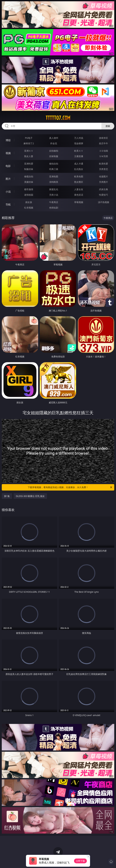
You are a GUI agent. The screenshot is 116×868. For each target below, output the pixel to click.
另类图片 (104, 182)
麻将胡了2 (29, 143)
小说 (8, 192)
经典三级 (54, 169)
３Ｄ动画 (104, 151)
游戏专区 (104, 138)
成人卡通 (79, 164)
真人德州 (54, 138)
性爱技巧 (104, 195)
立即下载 (80, 861)
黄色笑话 (79, 195)
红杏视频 (29, 208)
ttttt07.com (58, 118)
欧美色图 (79, 176)
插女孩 (29, 202)
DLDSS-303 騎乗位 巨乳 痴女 (30, 496)
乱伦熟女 (79, 169)
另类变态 (104, 169)
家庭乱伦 (54, 189)
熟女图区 (79, 182)
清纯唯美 (54, 182)
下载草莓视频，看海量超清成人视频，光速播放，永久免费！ (70, 487)
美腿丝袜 (29, 182)
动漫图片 (104, 176)
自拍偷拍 (54, 151)
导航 (8, 204)
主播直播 (79, 156)
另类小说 (54, 195)
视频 (8, 153)
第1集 (7, 496)
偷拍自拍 (54, 164)
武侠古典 (104, 189)
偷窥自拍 (29, 176)
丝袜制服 (54, 156)
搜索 (108, 126)
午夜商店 (54, 202)
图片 (8, 179)
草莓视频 (79, 202)
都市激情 (29, 189)
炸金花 (54, 143)
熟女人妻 (29, 156)
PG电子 (29, 138)
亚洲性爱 (29, 164)
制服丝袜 (29, 169)
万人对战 (79, 138)
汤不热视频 (104, 202)
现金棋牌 (79, 143)
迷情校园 (29, 195)
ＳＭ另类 (104, 156)
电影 (8, 166)
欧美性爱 (104, 164)
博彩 (8, 140)
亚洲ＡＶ (29, 151)
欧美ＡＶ (79, 151)
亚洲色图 (54, 176)
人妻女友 (79, 189)
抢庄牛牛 (104, 143)
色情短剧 (54, 208)
